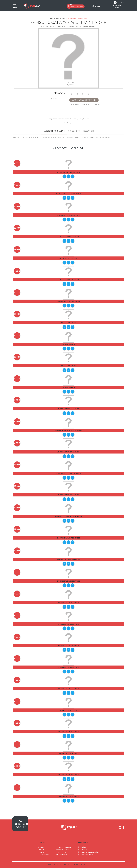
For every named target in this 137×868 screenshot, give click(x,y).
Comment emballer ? (63, 850)
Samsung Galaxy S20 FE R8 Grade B (68, 194)
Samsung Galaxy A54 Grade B (68, 753)
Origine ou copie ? (62, 852)
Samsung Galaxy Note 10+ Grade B (69, 473)
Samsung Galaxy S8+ (69, 366)
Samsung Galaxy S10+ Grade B (69, 237)
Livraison (41, 850)
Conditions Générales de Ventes (73, 865)
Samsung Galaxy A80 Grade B (68, 603)
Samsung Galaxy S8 (69, 387)
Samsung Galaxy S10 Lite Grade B (68, 301)
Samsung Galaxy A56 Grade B (68, 710)
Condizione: (80, 26)
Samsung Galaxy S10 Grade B (69, 258)
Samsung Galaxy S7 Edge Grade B (68, 409)
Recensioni (89, 131)
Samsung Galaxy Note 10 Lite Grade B (68, 516)
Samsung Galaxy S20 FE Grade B (69, 172)
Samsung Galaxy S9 (69, 344)
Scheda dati (74, 131)
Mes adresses (83, 850)
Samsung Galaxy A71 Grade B (68, 667)
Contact (41, 852)
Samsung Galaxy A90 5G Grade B (68, 581)
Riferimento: (45, 26)
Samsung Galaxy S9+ (69, 323)
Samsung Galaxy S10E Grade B (69, 280)
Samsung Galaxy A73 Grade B (68, 624)
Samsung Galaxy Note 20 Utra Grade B (69, 430)
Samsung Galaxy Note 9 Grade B (69, 538)
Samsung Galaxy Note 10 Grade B (69, 495)
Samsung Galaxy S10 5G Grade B (69, 215)
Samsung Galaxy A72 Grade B (68, 646)
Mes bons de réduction (86, 855)
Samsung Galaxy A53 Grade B (68, 775)
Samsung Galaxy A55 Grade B (68, 732)
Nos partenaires (44, 855)
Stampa (69, 123)
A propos (41, 847)
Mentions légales (86, 865)
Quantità (54, 98)
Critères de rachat (62, 855)
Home (51, 18)
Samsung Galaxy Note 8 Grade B (69, 560)
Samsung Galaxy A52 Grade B (68, 796)
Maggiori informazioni (54, 131)
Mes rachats (82, 847)
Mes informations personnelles (88, 852)
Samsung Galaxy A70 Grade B (68, 689)
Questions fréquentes (64, 847)
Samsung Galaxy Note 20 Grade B (69, 452)
